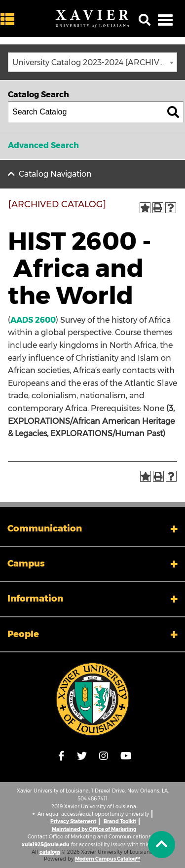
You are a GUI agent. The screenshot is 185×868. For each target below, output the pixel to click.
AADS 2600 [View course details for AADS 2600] (33, 320)
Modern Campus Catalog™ (108, 859)
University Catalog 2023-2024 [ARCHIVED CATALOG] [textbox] (94, 62)
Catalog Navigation (55, 174)
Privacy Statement (73, 821)
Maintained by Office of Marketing (94, 829)
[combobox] (92, 62)
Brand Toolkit (120, 821)
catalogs (50, 852)
